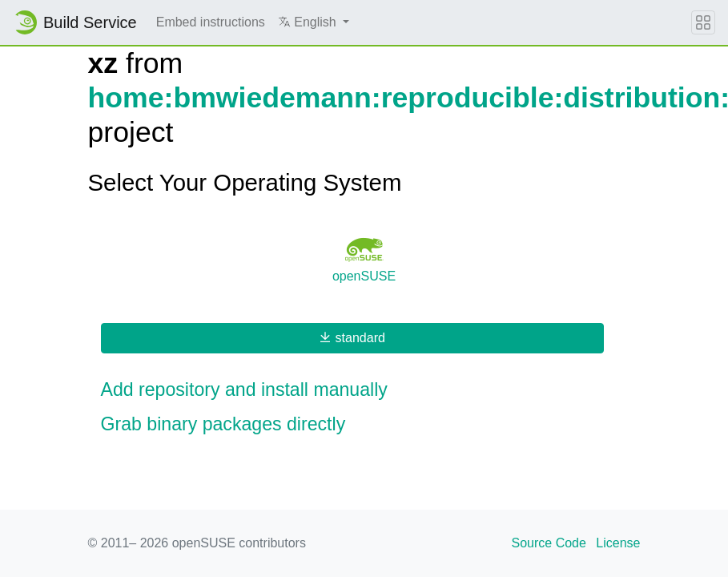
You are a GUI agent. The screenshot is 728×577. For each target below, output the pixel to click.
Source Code (549, 543)
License (618, 543)
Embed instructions (211, 22)
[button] (314, 22)
